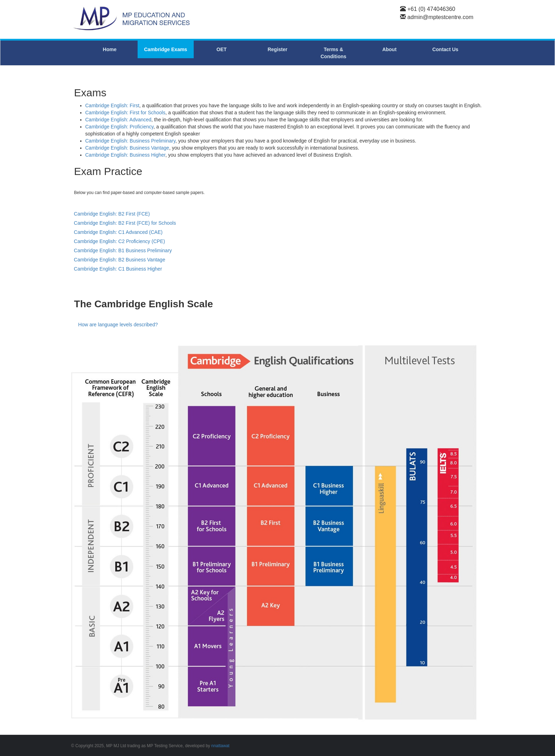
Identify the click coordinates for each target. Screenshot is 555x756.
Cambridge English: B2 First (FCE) (112, 214)
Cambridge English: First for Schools (125, 113)
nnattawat (221, 746)
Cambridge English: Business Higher (125, 155)
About (389, 49)
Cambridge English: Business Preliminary (131, 141)
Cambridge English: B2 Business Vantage (119, 260)
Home (110, 49)
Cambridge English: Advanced (119, 120)
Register (277, 49)
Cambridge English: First (112, 105)
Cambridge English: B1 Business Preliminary (123, 250)
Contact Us (445, 49)
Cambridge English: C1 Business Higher (118, 269)
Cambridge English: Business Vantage (127, 148)
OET (222, 49)
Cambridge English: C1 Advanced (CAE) (118, 232)
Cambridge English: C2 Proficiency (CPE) (119, 241)
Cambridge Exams (165, 49)
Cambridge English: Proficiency (120, 127)
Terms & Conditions (333, 53)
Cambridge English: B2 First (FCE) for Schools (125, 223)
